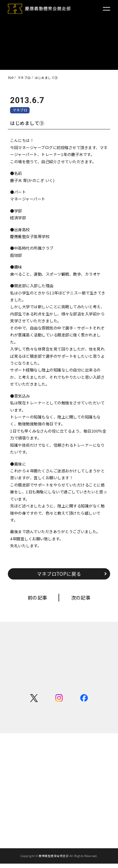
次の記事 (82, 598)
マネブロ (21, 110)
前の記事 (36, 598)
